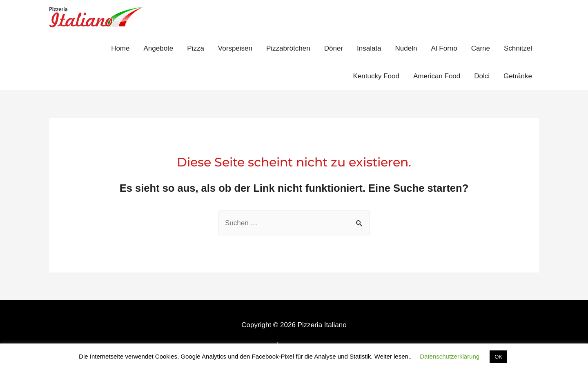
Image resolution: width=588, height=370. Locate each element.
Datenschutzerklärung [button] (450, 356)
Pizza (196, 48)
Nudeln (406, 48)
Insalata (369, 48)
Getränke (518, 76)
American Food (437, 76)
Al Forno (444, 48)
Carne (481, 48)
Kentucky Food (376, 76)
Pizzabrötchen (288, 48)
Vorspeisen (235, 48)
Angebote (158, 48)
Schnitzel (518, 48)
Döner (334, 48)
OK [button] (498, 357)
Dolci (482, 76)
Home (120, 48)
